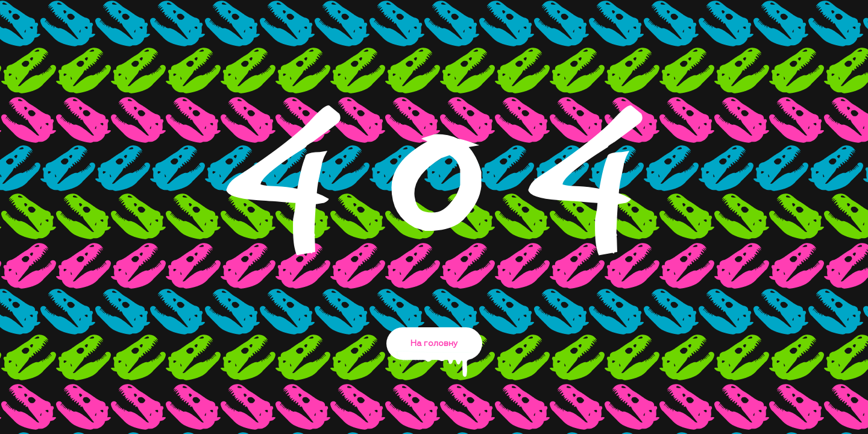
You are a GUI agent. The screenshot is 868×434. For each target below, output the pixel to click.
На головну (434, 350)
